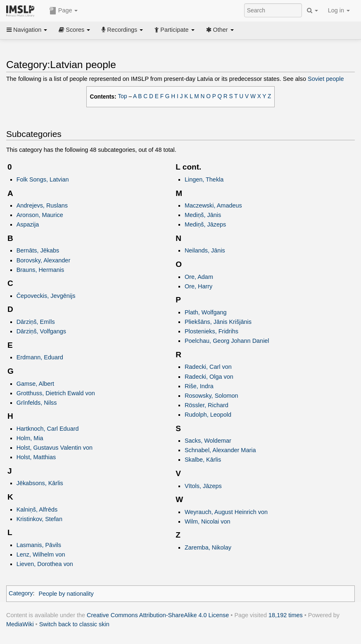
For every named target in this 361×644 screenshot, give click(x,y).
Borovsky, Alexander (44, 260)
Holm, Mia (30, 438)
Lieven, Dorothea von (45, 564)
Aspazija (28, 224)
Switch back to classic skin (74, 624)
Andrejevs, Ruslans (42, 205)
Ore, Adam (199, 277)
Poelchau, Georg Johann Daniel (227, 341)
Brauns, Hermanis (40, 270)
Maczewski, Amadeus (213, 205)
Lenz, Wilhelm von (41, 554)
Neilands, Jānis (205, 250)
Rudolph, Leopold (208, 415)
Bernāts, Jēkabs (38, 250)
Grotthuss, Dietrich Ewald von (56, 393)
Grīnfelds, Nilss (37, 403)
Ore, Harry (198, 286)
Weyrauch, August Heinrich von (226, 512)
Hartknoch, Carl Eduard (48, 429)
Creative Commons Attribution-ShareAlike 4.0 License (158, 615)
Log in (339, 10)
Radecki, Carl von (208, 367)
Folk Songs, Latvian (43, 179)
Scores (74, 30)
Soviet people (326, 79)
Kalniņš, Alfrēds (37, 510)
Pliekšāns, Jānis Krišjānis (218, 322)
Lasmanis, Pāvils (39, 545)
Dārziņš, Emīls (36, 322)
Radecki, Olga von (209, 377)
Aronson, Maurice (40, 215)
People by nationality (66, 594)
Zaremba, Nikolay (208, 547)
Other (220, 30)
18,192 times (286, 615)
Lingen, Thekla (204, 179)
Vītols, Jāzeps (203, 486)
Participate (174, 30)
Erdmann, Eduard (40, 357)
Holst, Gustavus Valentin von (55, 448)
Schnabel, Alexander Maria (220, 450)
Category (21, 594)
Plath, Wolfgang (206, 312)
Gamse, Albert (35, 384)
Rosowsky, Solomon (211, 396)
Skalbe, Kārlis (203, 460)
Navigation (27, 30)
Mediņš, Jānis (203, 215)
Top (123, 96)
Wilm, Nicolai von (208, 521)
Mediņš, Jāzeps (205, 224)
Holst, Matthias (36, 457)
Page (64, 11)
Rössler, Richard (207, 405)
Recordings (122, 30)
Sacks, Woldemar (208, 441)
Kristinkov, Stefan (39, 519)
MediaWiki (20, 624)
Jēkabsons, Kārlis (40, 483)
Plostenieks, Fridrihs (211, 331)
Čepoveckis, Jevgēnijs (46, 296)
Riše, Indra (199, 386)
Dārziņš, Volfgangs (41, 331)
